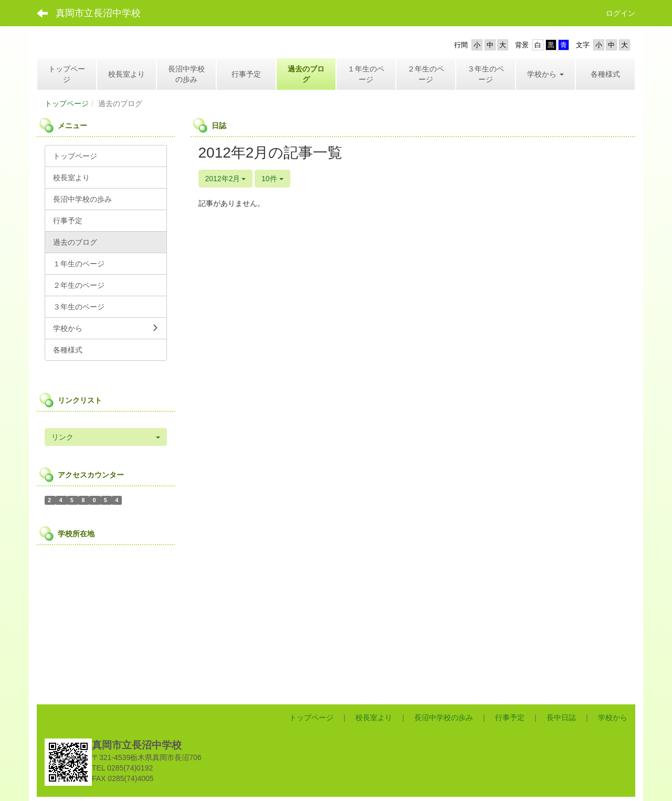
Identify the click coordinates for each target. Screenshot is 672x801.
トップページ (67, 103)
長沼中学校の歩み (444, 717)
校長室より (374, 717)
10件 (272, 179)
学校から (613, 717)
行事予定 (510, 717)
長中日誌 (561, 717)
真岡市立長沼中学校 (98, 13)
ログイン (621, 13)
